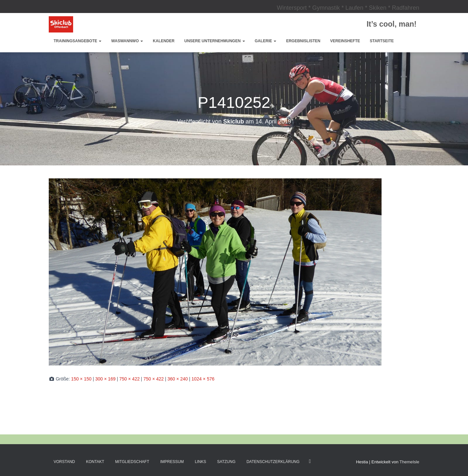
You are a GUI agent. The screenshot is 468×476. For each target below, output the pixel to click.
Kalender (164, 41)
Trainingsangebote (78, 41)
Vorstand (64, 462)
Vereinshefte (345, 41)
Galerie (266, 41)
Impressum (172, 462)
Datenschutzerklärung (273, 462)
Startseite (382, 41)
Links (201, 462)
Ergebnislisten (303, 41)
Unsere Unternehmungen (215, 41)
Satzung (226, 462)
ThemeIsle (409, 462)
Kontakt (95, 462)
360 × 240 (178, 379)
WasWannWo (127, 41)
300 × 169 (105, 379)
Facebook (310, 461)
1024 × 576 (203, 379)
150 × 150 (81, 379)
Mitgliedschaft (132, 462)
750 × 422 (130, 379)
